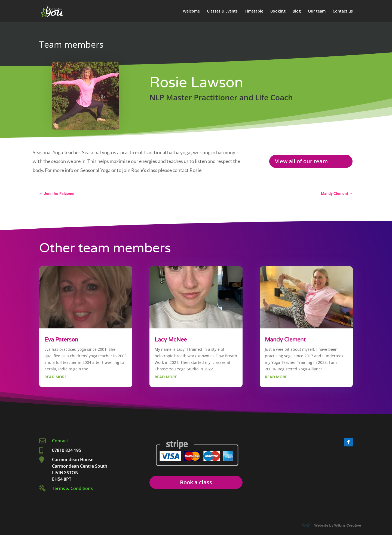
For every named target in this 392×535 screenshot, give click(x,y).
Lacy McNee (171, 340)
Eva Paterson (61, 340)
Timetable (254, 11)
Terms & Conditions (72, 488)
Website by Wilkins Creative (339, 525)
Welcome (191, 11)
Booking (278, 11)
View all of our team (301, 161)
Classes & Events (222, 11)
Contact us (343, 11)
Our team (317, 11)
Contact (61, 441)
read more (56, 377)
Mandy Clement (285, 340)
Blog (297, 11)
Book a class (196, 482)
